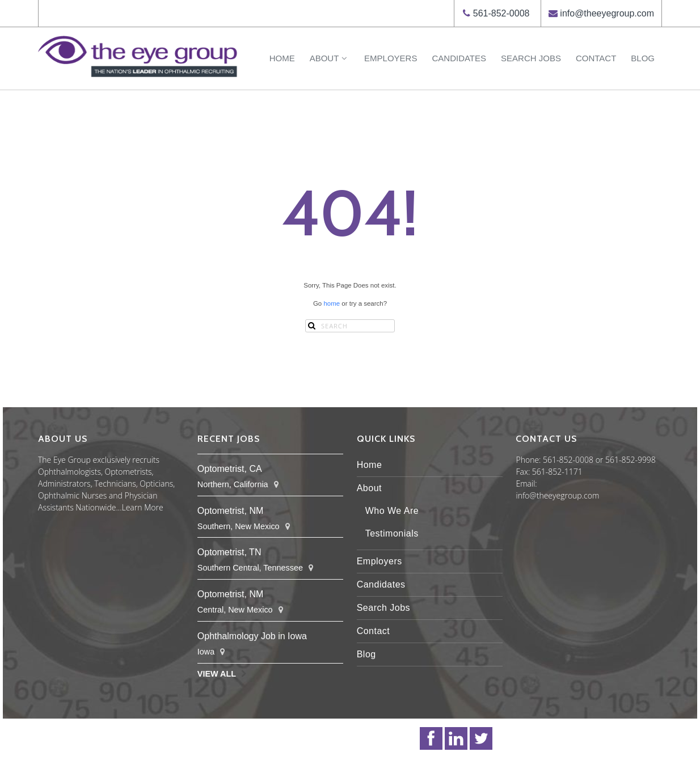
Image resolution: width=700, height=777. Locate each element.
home (332, 303)
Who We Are (392, 511)
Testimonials (392, 533)
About (330, 58)
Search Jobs (531, 58)
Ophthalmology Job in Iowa (252, 636)
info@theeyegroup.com (607, 13)
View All (217, 674)
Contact (596, 58)
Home (282, 58)
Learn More (143, 507)
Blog (643, 58)
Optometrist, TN (229, 552)
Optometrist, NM (230, 511)
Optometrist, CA (230, 469)
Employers (391, 58)
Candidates (459, 58)
